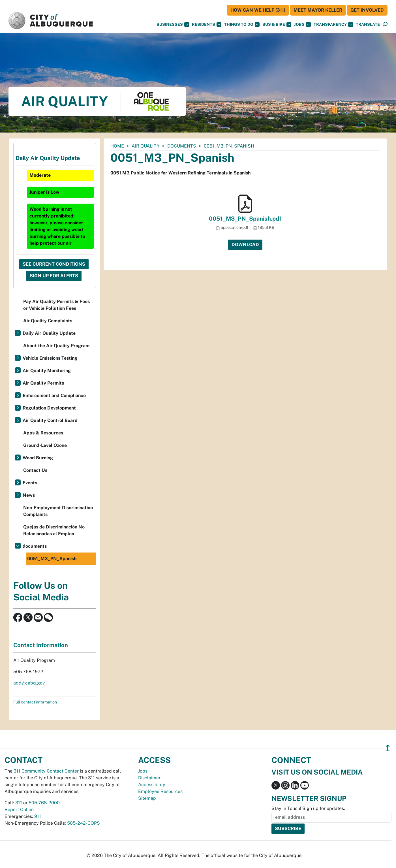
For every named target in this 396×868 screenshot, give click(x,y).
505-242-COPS (84, 823)
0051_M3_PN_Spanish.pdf (245, 219)
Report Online (19, 810)
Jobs (302, 24)
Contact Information (41, 645)
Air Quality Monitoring (47, 371)
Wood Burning (38, 458)
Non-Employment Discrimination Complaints (58, 511)
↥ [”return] (388, 748)
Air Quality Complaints (48, 321)
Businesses (173, 24)
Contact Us (35, 470)
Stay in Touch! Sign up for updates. (308, 808)
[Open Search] (385, 24)
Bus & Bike (277, 24)
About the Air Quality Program (56, 346)
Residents (207, 24)
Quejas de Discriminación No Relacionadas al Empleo (54, 530)
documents (182, 146)
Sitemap (147, 798)
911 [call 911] (38, 816)
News (29, 495)
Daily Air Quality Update (49, 333)
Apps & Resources (43, 433)
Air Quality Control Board (50, 420)
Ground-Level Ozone (45, 445)
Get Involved (367, 10)
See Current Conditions (54, 264)
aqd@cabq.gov (29, 683)
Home (117, 146)
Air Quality (146, 146)
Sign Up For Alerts (54, 276)
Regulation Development (49, 408)
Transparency (333, 24)
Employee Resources (160, 791)
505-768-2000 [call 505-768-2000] (44, 803)
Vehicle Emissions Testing (50, 358)
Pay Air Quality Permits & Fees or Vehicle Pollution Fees (56, 305)
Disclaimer (149, 778)
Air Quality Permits (43, 383)
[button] (368, 24)
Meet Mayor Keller (318, 10)
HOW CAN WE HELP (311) (258, 10)
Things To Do (242, 24)
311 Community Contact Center (46, 771)
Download (245, 245)
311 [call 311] (19, 803)
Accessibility (152, 785)
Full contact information (35, 702)
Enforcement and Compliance (54, 395)
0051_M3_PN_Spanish (52, 559)
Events (30, 483)
